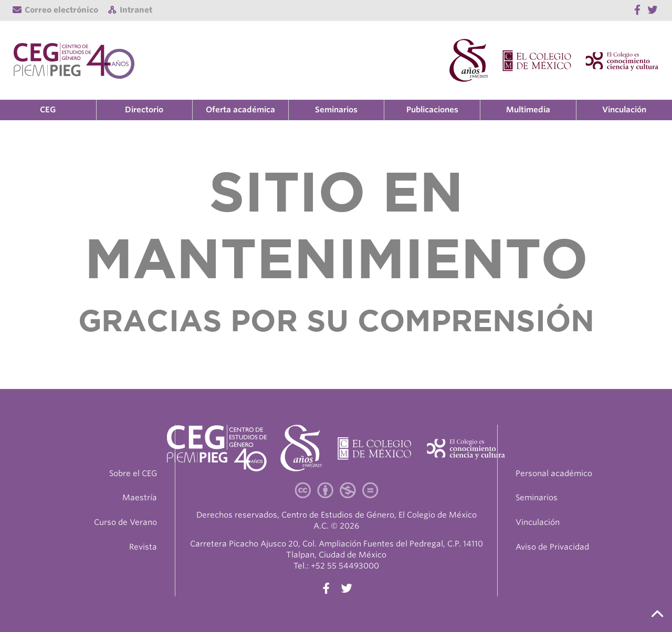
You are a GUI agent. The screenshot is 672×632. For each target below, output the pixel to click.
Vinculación (624, 110)
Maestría (140, 498)
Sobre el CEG (133, 473)
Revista (143, 547)
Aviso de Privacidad (552, 547)
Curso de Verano (125, 522)
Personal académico (554, 473)
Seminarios (336, 110)
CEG (48, 110)
